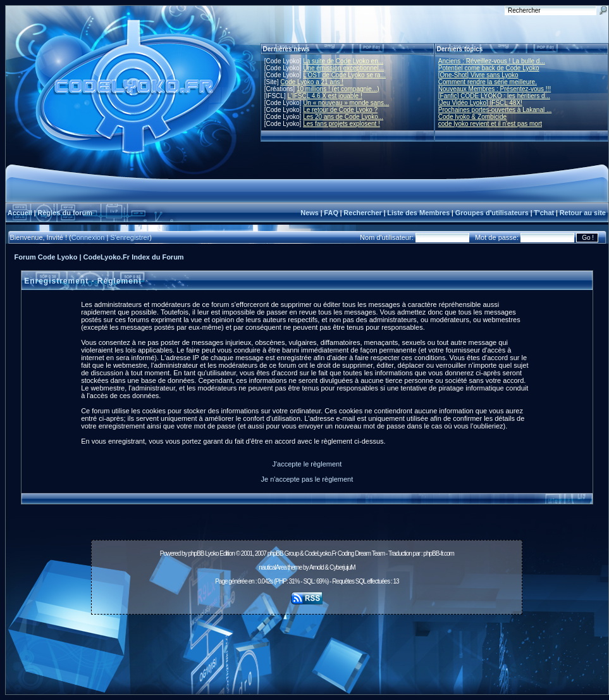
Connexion (88, 237)
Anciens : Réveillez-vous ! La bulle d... (492, 61)
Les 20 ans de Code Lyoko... (343, 117)
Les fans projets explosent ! (341, 124)
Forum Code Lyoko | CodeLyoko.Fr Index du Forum (99, 257)
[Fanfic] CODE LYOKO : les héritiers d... (494, 96)
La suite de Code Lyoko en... (343, 61)
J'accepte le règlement (307, 464)
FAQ (331, 213)
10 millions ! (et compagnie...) (338, 89)
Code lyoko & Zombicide (472, 117)
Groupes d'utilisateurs (492, 213)
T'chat (544, 213)
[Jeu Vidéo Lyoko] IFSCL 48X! (480, 103)
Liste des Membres (418, 213)
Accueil (20, 213)
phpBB (196, 553)
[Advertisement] (307, 647)
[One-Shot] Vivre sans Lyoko (478, 75)
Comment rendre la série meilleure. (488, 82)
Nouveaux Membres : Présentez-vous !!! (495, 89)
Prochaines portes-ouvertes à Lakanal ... (495, 110)
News (310, 213)
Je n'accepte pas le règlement (307, 479)
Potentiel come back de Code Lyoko (489, 68)
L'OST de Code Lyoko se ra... (344, 75)
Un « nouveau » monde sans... (346, 103)
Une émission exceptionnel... (343, 68)
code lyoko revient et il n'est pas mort (490, 124)
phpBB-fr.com (439, 553)
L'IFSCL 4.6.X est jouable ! (324, 96)
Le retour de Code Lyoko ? (340, 110)
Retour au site (583, 213)
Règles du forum (65, 213)
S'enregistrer (130, 237)
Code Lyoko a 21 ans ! (312, 82)
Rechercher (363, 213)
